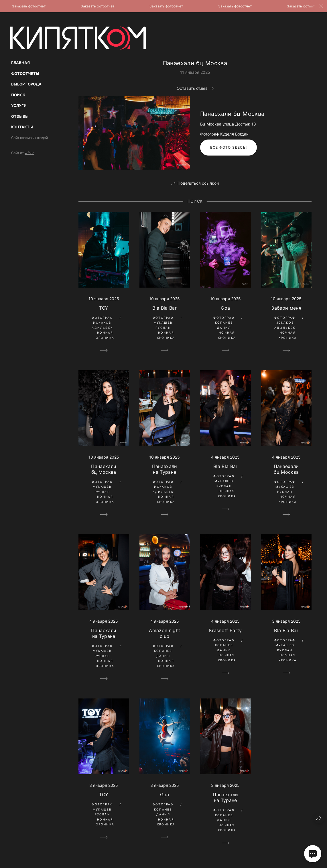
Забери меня (286, 308)
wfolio (29, 153)
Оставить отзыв (192, 88)
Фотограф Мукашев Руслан (163, 323)
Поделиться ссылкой (198, 183)
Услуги (19, 105)
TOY (104, 308)
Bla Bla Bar (165, 308)
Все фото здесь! (228, 147)
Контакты (22, 127)
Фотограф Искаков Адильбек (102, 323)
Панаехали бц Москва (104, 469)
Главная (20, 63)
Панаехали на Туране (165, 469)
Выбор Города (26, 84)
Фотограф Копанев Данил (224, 323)
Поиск (18, 95)
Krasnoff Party (225, 630)
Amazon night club (165, 633)
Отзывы (20, 116)
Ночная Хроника (105, 335)
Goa (225, 308)
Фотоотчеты (25, 73)
